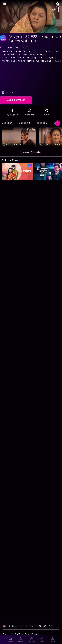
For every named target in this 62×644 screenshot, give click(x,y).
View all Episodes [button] (31, 152)
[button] (20, 137)
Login (53, 10)
